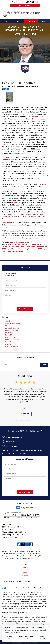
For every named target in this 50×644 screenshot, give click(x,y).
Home (6, 21)
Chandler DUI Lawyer (29, 244)
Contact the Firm (8, 223)
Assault (8, 321)
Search (44, 365)
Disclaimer (25, 567)
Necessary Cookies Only (26, 637)
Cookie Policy (28, 588)
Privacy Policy (25, 570)
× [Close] (48, 626)
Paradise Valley (37, 214)
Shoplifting (9, 342)
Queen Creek (7, 216)
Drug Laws (9, 333)
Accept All (9, 637)
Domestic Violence (12, 330)
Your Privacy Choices (12, 588)
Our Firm (18, 21)
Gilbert (11, 214)
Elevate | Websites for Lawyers (25, 642)
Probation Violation (12, 340)
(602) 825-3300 (21, 532)
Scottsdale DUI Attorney (14, 251)
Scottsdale (41, 212)
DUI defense (16, 203)
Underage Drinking (12, 346)
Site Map (25, 572)
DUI (31, 242)
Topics (5, 317)
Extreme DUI (35, 117)
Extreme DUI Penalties (10, 247)
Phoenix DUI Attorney (19, 249)
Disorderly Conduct (12, 328)
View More (25, 414)
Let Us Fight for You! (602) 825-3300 (25, 431)
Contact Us (31, 21)
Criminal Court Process (18, 242)
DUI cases (42, 184)
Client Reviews (25, 376)
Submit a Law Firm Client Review (25, 421)
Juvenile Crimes (11, 337)
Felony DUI (9, 335)
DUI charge (6, 160)
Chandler (22, 214)
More (44, 21)
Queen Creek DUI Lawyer (37, 249)
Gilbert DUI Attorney (27, 247)
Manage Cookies (40, 588)
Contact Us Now (25, 309)
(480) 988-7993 (17, 535)
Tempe (28, 214)
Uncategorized (10, 344)
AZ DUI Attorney (14, 244)
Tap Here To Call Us (25, 5)
